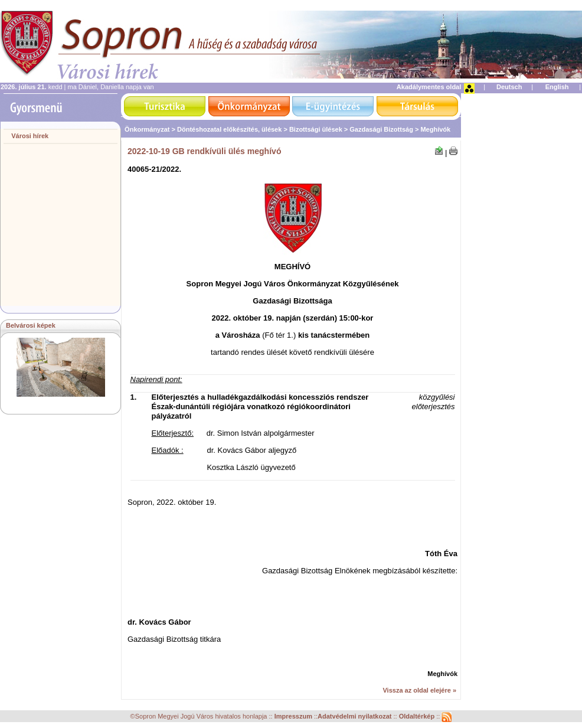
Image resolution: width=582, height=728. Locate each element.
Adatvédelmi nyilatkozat (354, 717)
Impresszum (294, 717)
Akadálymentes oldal (429, 87)
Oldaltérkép (418, 717)
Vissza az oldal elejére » (419, 690)
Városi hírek (30, 136)
